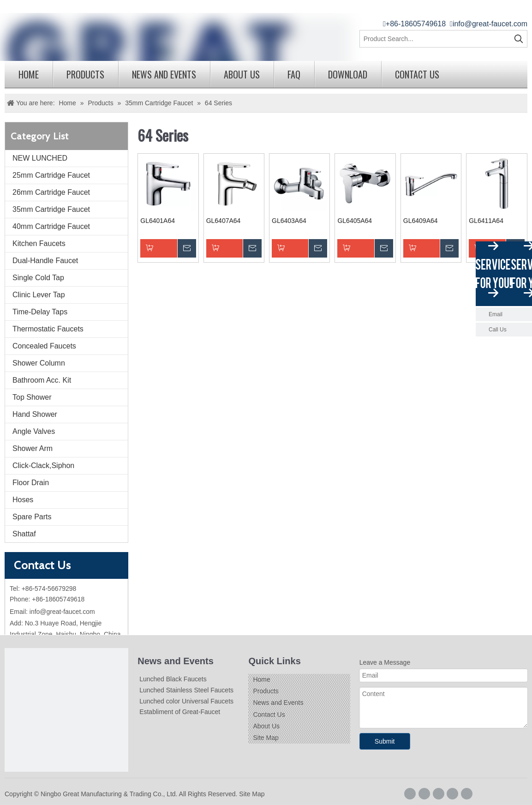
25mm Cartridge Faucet (51, 175)
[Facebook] (410, 794)
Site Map (266, 738)
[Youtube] (467, 794)
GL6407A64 (224, 221)
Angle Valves (34, 431)
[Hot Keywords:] (519, 39)
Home (29, 74)
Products (85, 74)
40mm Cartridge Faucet (51, 226)
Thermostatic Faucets (48, 329)
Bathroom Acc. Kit (42, 380)
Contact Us (417, 74)
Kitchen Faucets (39, 243)
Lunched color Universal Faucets (186, 701)
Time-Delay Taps (40, 312)
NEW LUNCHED (40, 158)
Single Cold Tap (38, 278)
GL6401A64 (158, 221)
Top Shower (32, 397)
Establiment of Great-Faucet (180, 712)
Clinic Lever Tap (39, 295)
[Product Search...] (435, 39)
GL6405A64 (355, 221)
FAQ (294, 74)
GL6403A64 (289, 221)
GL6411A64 (486, 221)
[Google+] (424, 794)
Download (348, 74)
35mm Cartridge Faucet (51, 209)
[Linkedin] (439, 794)
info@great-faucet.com (490, 24)
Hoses (23, 500)
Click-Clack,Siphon (43, 466)
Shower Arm (33, 448)
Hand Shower (35, 414)
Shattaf (24, 534)
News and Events (164, 74)
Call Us (498, 330)
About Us (242, 74)
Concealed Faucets (44, 346)
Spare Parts (32, 517)
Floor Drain (31, 483)
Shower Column (39, 363)
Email (496, 314)
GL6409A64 (421, 221)
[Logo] (66, 710)
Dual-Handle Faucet (45, 261)
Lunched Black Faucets (173, 679)
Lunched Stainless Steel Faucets (186, 690)
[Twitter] (452, 794)
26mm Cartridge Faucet (51, 192)
